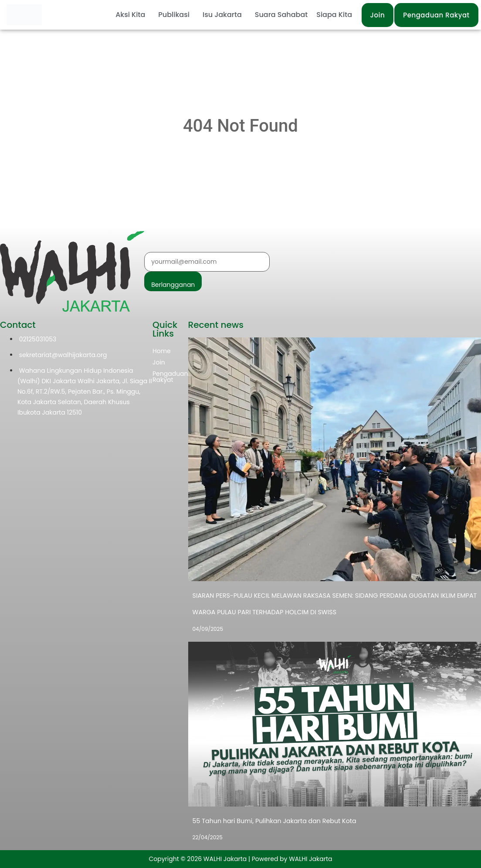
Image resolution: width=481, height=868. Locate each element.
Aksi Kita (130, 15)
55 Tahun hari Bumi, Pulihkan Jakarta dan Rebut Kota (273, 821)
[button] (132, 15)
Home (162, 351)
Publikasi (174, 15)
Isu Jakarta (222, 15)
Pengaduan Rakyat (170, 377)
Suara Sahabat (281, 15)
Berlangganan (173, 285)
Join (159, 362)
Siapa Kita (334, 15)
